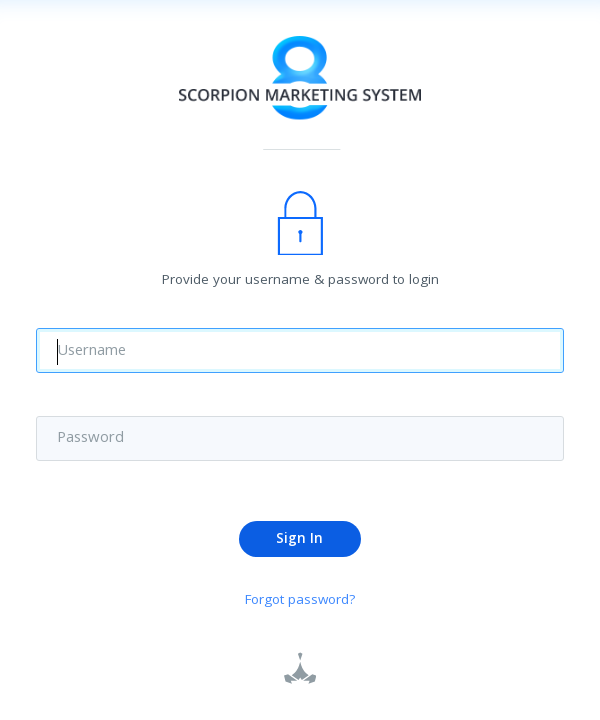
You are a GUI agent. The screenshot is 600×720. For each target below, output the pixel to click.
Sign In (299, 540)
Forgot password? (300, 602)
